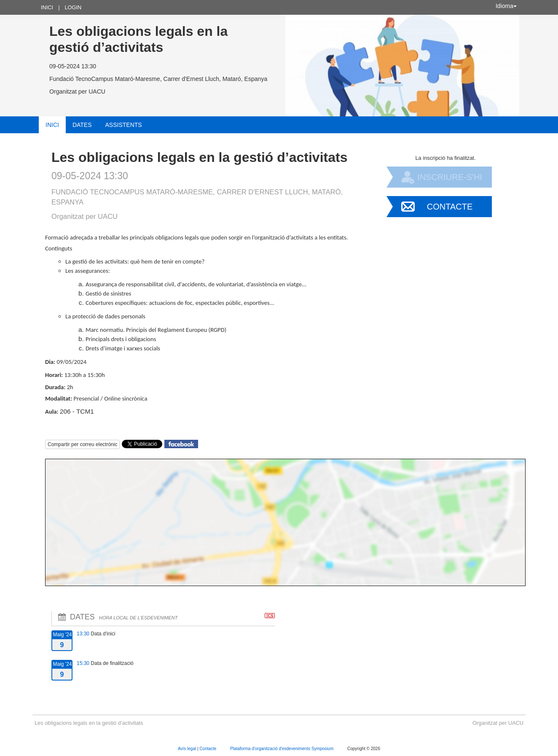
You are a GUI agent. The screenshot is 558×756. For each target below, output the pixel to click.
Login (73, 7)
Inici (47, 7)
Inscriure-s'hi (450, 177)
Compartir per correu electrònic (82, 444)
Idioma (506, 6)
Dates (82, 125)
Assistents (124, 125)
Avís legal (188, 749)
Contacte (450, 207)
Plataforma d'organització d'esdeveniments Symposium (282, 749)
